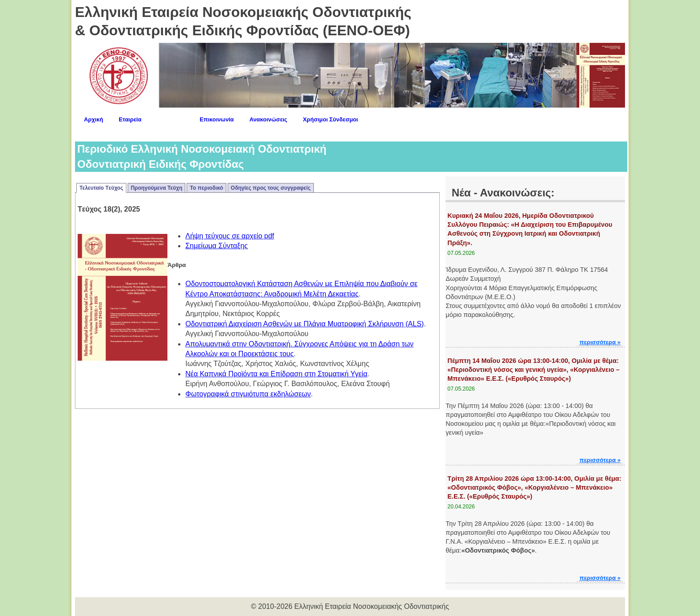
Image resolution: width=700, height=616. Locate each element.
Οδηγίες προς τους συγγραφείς (271, 188)
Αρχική (94, 119)
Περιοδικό (171, 118)
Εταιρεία (130, 119)
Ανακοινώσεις (269, 119)
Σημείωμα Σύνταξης (217, 246)
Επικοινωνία (217, 119)
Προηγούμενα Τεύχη (157, 188)
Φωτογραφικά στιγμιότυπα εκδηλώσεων (248, 394)
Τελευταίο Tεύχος (101, 188)
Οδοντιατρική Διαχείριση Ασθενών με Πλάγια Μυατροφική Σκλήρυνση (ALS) (304, 324)
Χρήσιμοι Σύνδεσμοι (331, 119)
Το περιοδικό (206, 188)
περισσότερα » (600, 342)
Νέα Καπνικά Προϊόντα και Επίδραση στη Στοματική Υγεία (276, 374)
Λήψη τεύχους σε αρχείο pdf (230, 236)
